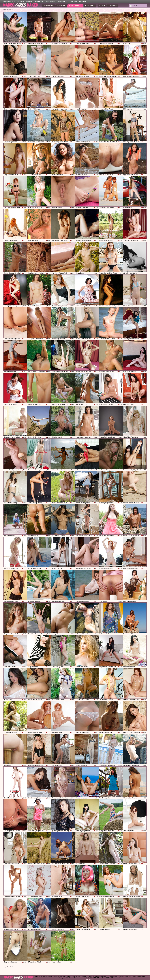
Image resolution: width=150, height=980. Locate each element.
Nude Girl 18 (62, 1)
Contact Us (90, 979)
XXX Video (20, 1)
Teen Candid (39, 1)
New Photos (49, 6)
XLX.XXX (29, 1)
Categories (90, 6)
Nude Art (83, 1)
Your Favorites (75, 6)
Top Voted (61, 6)
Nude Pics (73, 1)
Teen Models (51, 1)
